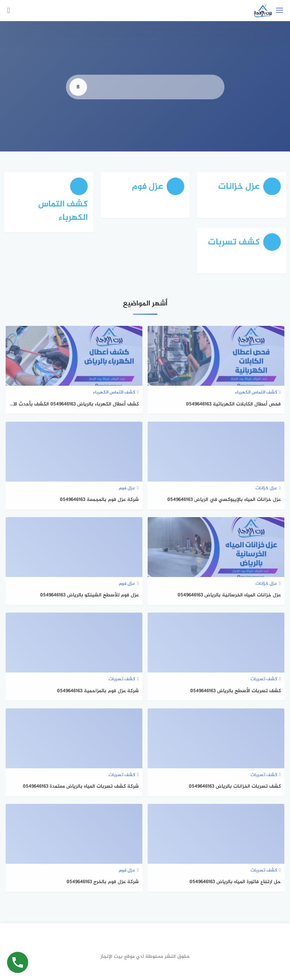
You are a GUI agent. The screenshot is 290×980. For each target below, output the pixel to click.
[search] (78, 98)
